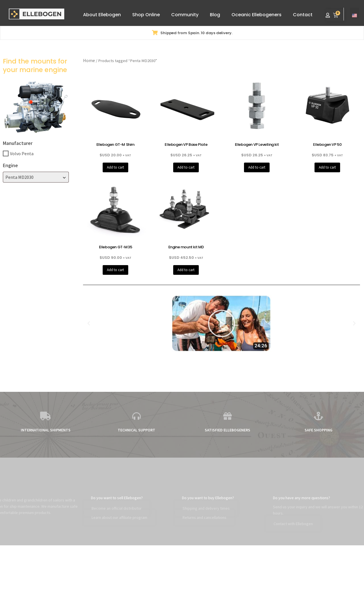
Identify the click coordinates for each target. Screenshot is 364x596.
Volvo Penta (22, 153)
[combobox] (36, 177)
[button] (89, 323)
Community (185, 15)
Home (89, 60)
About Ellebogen (102, 15)
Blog (215, 15)
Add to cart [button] (115, 167)
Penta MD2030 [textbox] (19, 177)
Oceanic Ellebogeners (257, 15)
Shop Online (146, 15)
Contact (303, 15)
